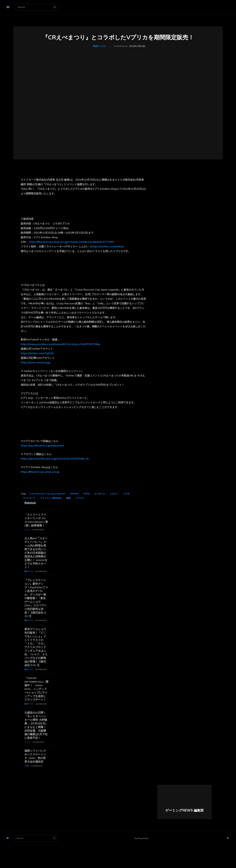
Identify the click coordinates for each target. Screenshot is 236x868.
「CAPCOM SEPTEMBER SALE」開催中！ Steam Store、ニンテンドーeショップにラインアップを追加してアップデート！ (36, 706)
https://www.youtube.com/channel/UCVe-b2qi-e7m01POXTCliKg (60, 344)
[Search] (54, 7)
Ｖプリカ (79, 498)
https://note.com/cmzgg (35, 362)
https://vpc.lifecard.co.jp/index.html (42, 445)
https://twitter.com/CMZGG (37, 353)
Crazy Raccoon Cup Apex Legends (47, 494)
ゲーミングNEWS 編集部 (184, 837)
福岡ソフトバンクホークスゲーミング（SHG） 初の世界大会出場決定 (36, 781)
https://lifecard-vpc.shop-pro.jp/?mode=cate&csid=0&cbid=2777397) (72, 242)
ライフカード (29, 498)
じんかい (114, 494)
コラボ (126, 494)
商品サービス (99, 46)
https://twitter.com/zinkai (107, 246)
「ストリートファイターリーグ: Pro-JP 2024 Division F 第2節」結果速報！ (36, 522)
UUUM (87, 494)
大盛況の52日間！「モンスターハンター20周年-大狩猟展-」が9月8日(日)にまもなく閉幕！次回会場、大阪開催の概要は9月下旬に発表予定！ (36, 746)
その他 (27, 793)
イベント (28, 534)
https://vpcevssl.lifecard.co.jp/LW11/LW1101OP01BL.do (55, 459)
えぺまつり (100, 494)
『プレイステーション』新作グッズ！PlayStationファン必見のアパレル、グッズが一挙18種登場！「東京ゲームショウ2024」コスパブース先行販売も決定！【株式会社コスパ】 (36, 606)
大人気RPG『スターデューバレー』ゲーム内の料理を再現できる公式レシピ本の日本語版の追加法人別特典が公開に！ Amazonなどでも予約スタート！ (36, 559)
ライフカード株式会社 (51, 498)
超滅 (68, 498)
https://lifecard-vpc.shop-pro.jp (40, 472)
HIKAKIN (74, 494)
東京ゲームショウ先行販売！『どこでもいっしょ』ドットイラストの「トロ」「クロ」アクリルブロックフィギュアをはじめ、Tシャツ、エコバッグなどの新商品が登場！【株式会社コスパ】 (36, 659)
